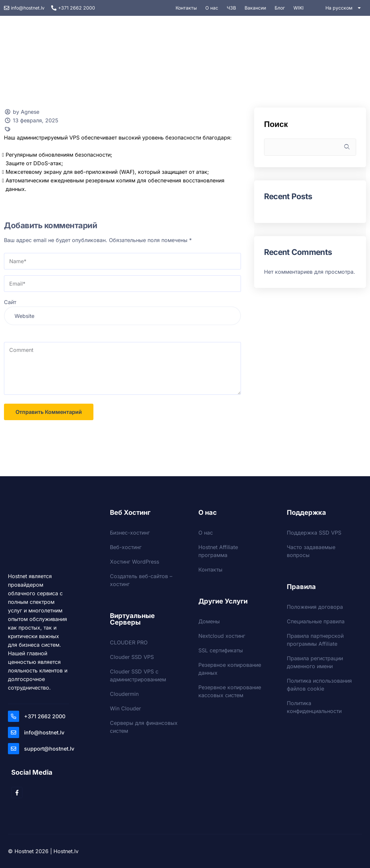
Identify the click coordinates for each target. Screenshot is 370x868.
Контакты (210, 570)
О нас (206, 533)
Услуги (171, 58)
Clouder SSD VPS (132, 657)
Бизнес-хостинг (130, 533)
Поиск (276, 124)
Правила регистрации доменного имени (315, 662)
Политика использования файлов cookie (319, 685)
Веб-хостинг (126, 547)
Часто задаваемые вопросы (311, 551)
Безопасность (220, 58)
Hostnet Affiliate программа (218, 551)
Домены (272, 58)
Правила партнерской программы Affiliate (315, 640)
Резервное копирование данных (230, 669)
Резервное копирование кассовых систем (230, 691)
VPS (135, 58)
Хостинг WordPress (135, 562)
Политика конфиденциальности (314, 707)
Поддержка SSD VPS (314, 533)
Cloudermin (124, 694)
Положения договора (315, 607)
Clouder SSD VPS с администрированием (138, 675)
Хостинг (97, 58)
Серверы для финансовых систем (144, 727)
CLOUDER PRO (129, 642)
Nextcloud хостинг (222, 636)
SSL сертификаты (221, 650)
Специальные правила (316, 621)
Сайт (10, 302)
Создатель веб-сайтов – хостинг (141, 580)
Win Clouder (125, 708)
